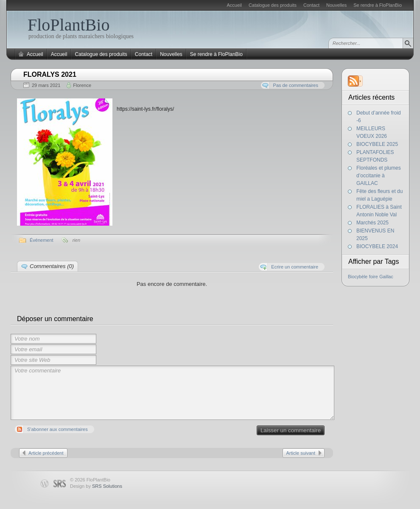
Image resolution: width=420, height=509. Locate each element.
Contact (311, 5)
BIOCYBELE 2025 (377, 144)
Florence (82, 85)
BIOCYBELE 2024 (377, 246)
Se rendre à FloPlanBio (378, 5)
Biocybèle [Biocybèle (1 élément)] (358, 277)
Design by (96, 486)
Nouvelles (336, 5)
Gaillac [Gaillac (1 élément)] (386, 277)
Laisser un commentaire (291, 430)
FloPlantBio (69, 25)
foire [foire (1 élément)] (374, 277)
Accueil (234, 5)
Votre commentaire (172, 393)
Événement (42, 240)
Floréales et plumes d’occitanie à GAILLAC (379, 176)
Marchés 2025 (372, 223)
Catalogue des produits (273, 5)
